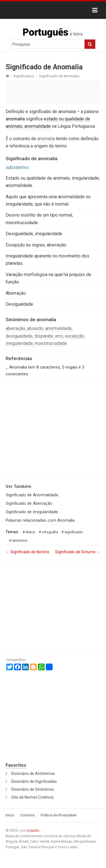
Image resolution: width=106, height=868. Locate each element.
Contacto (28, 815)
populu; (33, 830)
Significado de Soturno (78, 552)
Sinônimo (20, 540)
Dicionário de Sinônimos (33, 789)
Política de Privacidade (59, 815)
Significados (24, 76)
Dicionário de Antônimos (33, 774)
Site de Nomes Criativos (33, 797)
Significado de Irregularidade (32, 512)
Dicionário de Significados (34, 781)
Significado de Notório (28, 552)
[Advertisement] (53, 92)
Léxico (31, 532)
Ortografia (50, 532)
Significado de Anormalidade (32, 495)
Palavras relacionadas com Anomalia (40, 520)
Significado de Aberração (29, 503)
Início (10, 815)
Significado (74, 532)
